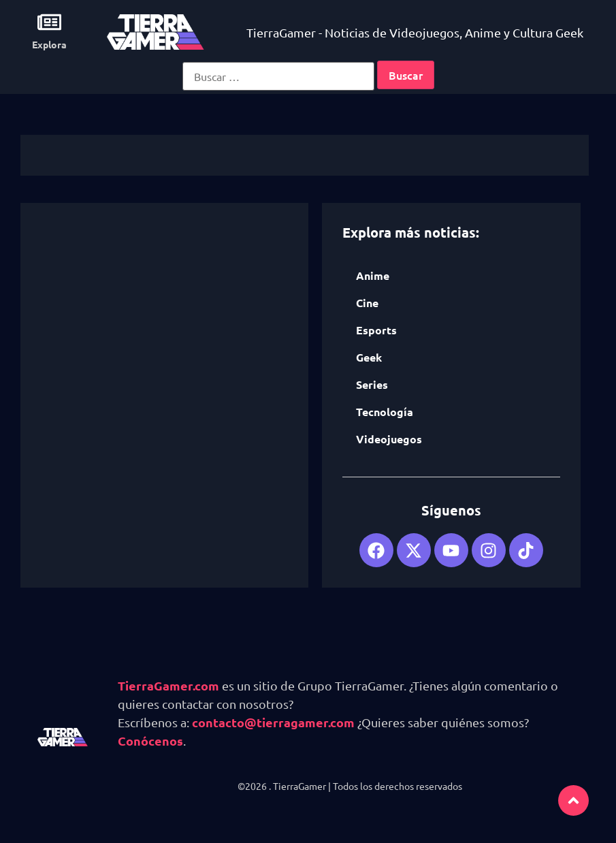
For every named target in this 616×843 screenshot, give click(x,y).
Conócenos (150, 741)
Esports (376, 330)
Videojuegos (389, 439)
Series (372, 384)
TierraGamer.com (168, 685)
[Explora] (49, 22)
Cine (367, 303)
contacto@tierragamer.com (273, 722)
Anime (373, 275)
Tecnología (385, 412)
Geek (369, 357)
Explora (49, 44)
